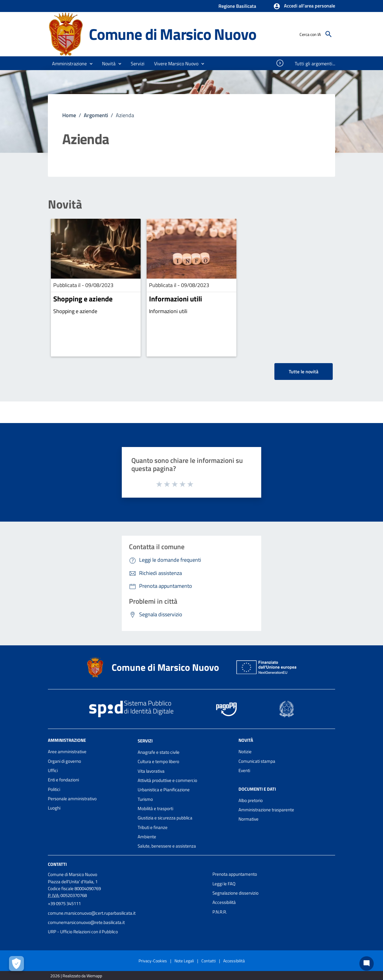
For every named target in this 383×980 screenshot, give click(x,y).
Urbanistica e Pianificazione (164, 790)
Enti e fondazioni (63, 780)
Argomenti (96, 115)
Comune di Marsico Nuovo (172, 34)
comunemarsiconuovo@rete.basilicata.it (86, 922)
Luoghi (54, 808)
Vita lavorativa (151, 771)
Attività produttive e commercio (167, 780)
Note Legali (184, 961)
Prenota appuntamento (235, 874)
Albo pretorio (251, 800)
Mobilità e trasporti (155, 808)
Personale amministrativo (72, 799)
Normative (249, 819)
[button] (304, 6)
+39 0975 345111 (64, 903)
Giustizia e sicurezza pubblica (165, 818)
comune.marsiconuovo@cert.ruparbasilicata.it (92, 913)
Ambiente (147, 837)
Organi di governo (64, 761)
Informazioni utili (175, 299)
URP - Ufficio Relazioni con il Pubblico (83, 932)
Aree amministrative (67, 752)
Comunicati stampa (257, 761)
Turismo (145, 799)
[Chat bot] (367, 964)
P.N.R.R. (220, 912)
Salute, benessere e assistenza (167, 846)
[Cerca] (329, 34)
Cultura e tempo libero (158, 761)
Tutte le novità (304, 372)
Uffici (53, 770)
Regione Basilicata (237, 6)
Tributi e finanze (153, 827)
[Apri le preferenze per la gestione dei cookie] (16, 964)
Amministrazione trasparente (266, 810)
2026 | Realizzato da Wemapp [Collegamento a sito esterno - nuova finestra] (76, 976)
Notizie (245, 752)
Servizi (145, 741)
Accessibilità (224, 902)
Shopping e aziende (83, 299)
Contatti (57, 864)
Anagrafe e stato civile (159, 752)
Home (69, 115)
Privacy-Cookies (153, 961)
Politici (54, 789)
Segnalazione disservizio (235, 893)
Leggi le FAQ (224, 884)
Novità (65, 204)
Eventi (244, 770)
